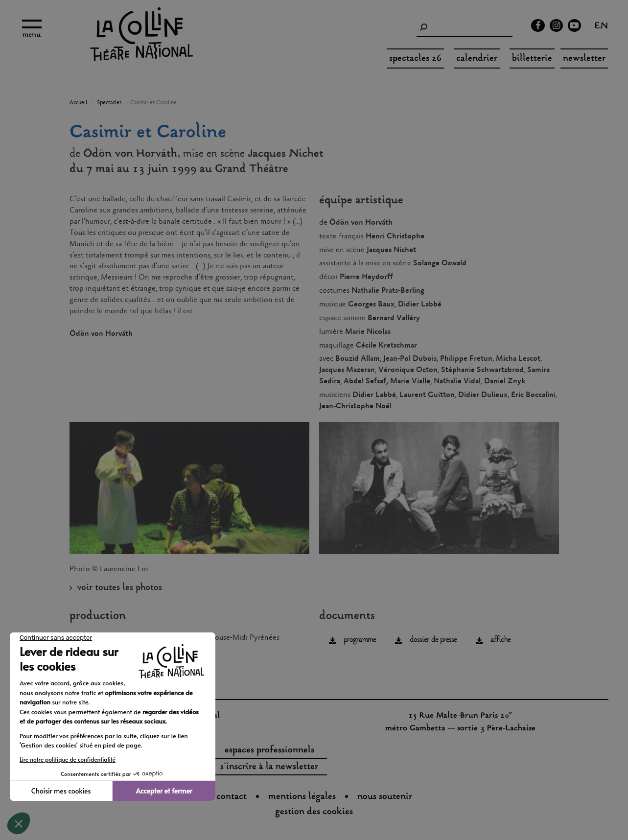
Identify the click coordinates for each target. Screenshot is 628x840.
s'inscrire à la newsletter (269, 767)
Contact (232, 797)
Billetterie (532, 59)
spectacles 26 (415, 59)
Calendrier (477, 59)
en (601, 27)
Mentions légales (302, 797)
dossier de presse (433, 640)
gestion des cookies (314, 812)
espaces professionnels (269, 750)
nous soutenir (385, 797)
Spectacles (109, 103)
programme (360, 640)
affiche (500, 640)
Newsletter (584, 59)
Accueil (78, 103)
